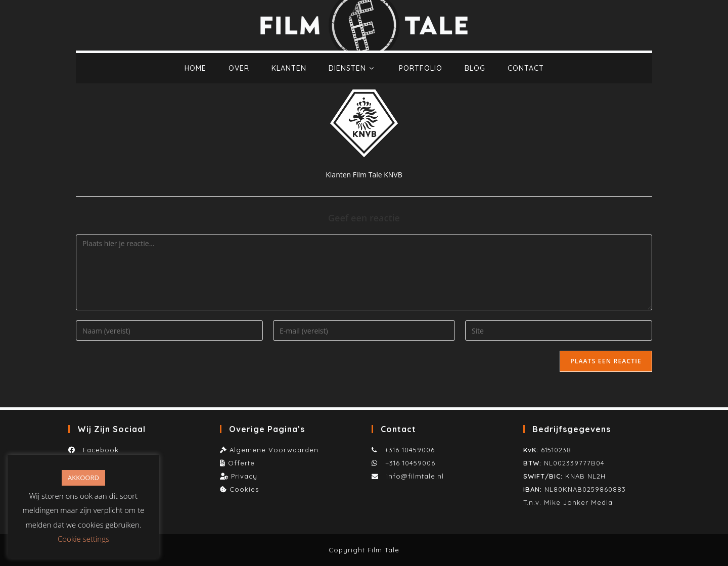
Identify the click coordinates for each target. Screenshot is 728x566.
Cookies (244, 489)
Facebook (98, 450)
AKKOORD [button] (83, 478)
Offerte (241, 463)
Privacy (244, 476)
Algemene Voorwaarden (274, 450)
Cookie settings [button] (83, 539)
